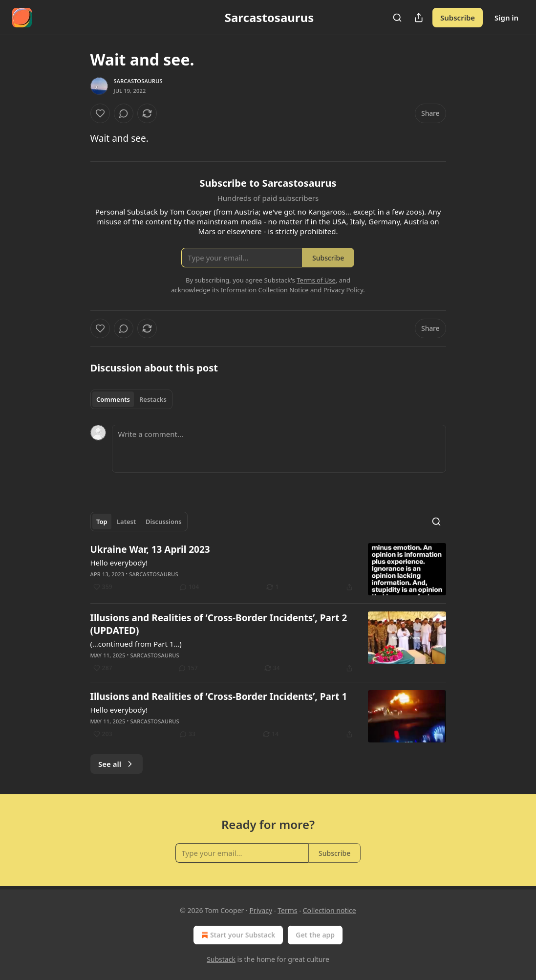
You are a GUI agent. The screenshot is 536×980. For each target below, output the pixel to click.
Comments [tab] (113, 399)
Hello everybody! (119, 563)
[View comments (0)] (124, 113)
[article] (268, 569)
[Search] (397, 18)
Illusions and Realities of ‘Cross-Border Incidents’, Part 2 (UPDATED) (219, 624)
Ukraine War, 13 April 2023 (150, 549)
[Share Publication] (419, 18)
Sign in (506, 18)
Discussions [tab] (164, 522)
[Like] (100, 113)
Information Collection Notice (265, 290)
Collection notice (330, 910)
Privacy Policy (343, 290)
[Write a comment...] (279, 449)
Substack (221, 959)
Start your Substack (237, 935)
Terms (287, 910)
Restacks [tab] (153, 399)
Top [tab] (102, 522)
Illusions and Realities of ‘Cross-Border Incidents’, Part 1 (219, 697)
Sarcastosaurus (138, 81)
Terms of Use (316, 280)
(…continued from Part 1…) (136, 644)
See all (117, 764)
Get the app (315, 935)
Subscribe (458, 18)
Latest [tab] (126, 522)
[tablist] (132, 399)
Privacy (261, 910)
